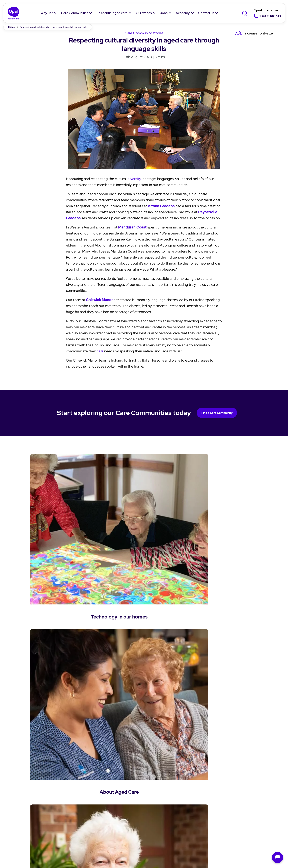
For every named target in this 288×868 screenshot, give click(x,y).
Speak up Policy (101, 837)
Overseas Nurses (202, 819)
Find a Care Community (217, 413)
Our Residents (28, 811)
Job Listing (198, 787)
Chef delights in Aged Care (69, 852)
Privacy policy (24, 837)
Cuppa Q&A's (157, 809)
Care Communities (74, 13)
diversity (134, 179)
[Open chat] (277, 857)
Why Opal (25, 777)
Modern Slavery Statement (146, 837)
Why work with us (203, 795)
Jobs (164, 13)
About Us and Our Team (36, 787)
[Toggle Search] (245, 13)
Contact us (206, 13)
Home (11, 27)
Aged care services (118, 801)
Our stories (144, 13)
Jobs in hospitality (204, 811)
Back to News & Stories (144, 712)
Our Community (30, 803)
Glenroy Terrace (163, 852)
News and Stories (160, 787)
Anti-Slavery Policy (194, 837)
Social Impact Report (33, 819)
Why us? (47, 13)
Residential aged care (112, 13)
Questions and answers (121, 809)
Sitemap (227, 837)
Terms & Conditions (62, 837)
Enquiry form (243, 787)
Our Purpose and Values (36, 795)
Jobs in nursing (201, 803)
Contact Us (242, 777)
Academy (183, 13)
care (100, 351)
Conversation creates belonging (121, 852)
